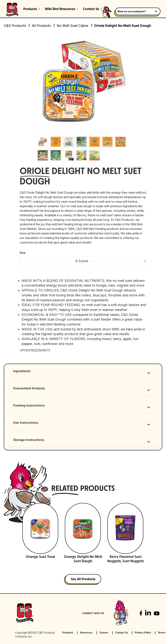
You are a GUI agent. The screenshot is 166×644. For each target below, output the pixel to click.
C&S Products (15, 26)
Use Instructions (26, 423)
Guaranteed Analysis (29, 388)
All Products (41, 26)
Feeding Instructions (29, 405)
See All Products (83, 579)
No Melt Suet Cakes (73, 26)
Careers (104, 633)
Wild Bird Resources (60, 9)
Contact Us (121, 633)
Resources (86, 633)
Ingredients (22, 371)
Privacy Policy (143, 633)
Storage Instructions (29, 440)
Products (30, 9)
